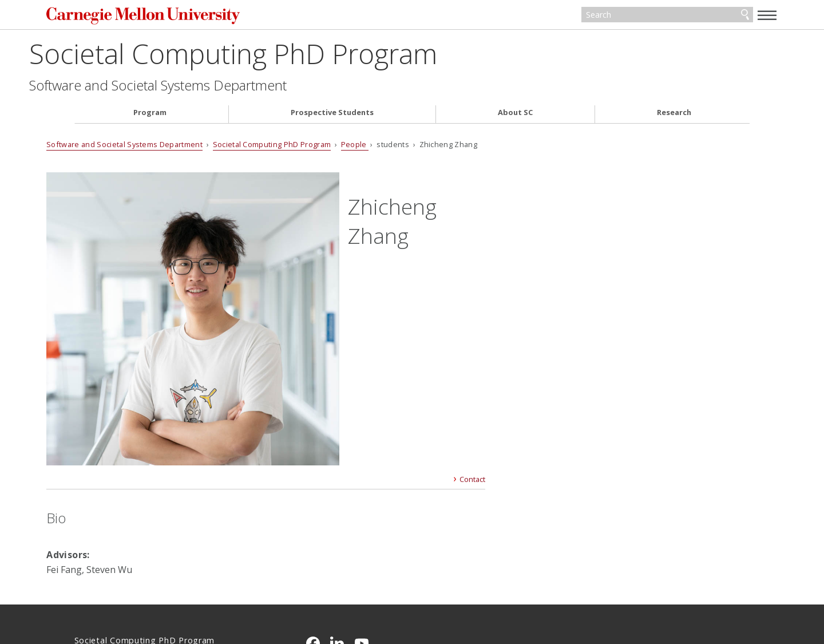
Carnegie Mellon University (180, 17)
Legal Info (95, 594)
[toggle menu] (740, 15)
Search (717, 16)
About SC (515, 115)
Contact (467, 330)
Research (674, 115)
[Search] (641, 16)
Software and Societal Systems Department (203, 87)
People (382, 146)
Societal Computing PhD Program (278, 55)
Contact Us (98, 573)
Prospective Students (332, 115)
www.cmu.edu (163, 594)
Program (150, 115)
